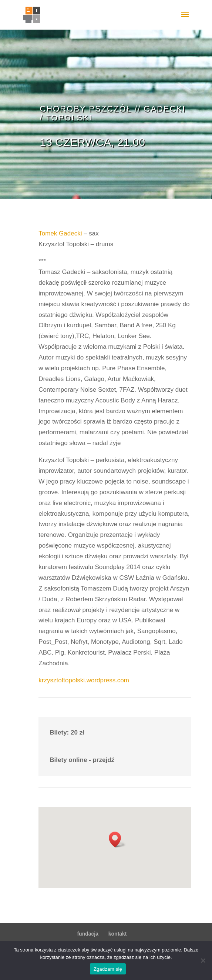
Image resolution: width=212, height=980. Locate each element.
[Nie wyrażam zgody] (203, 960)
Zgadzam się (108, 969)
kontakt (118, 934)
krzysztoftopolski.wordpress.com (84, 680)
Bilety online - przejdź (82, 760)
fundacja (88, 934)
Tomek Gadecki (60, 233)
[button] (117, 839)
